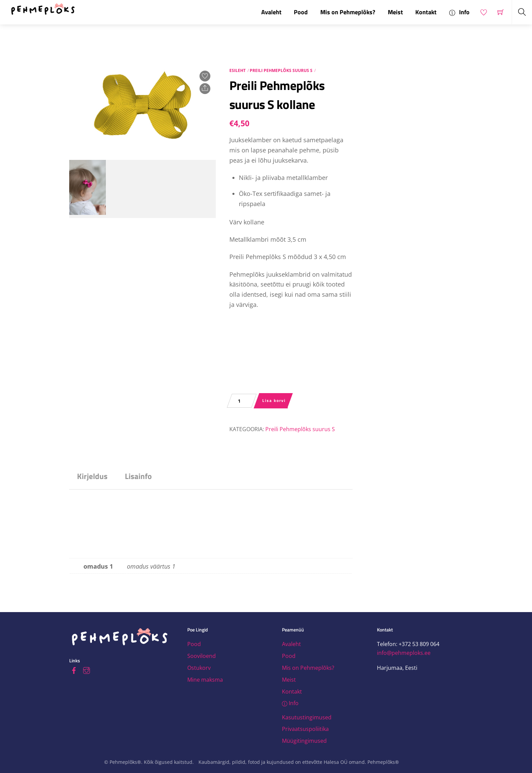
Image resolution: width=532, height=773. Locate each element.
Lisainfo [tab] (138, 476)
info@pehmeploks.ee (404, 653)
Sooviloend (202, 656)
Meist (395, 12)
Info (459, 12)
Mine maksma (205, 680)
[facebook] (74, 669)
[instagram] (87, 669)
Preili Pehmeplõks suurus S (281, 70)
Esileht (237, 70)
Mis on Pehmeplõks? (348, 12)
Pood (301, 12)
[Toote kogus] (242, 401)
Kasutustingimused (307, 717)
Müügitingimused (304, 741)
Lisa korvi (274, 400)
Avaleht (271, 12)
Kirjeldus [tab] (92, 476)
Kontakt (426, 12)
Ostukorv (199, 668)
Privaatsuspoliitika (305, 729)
